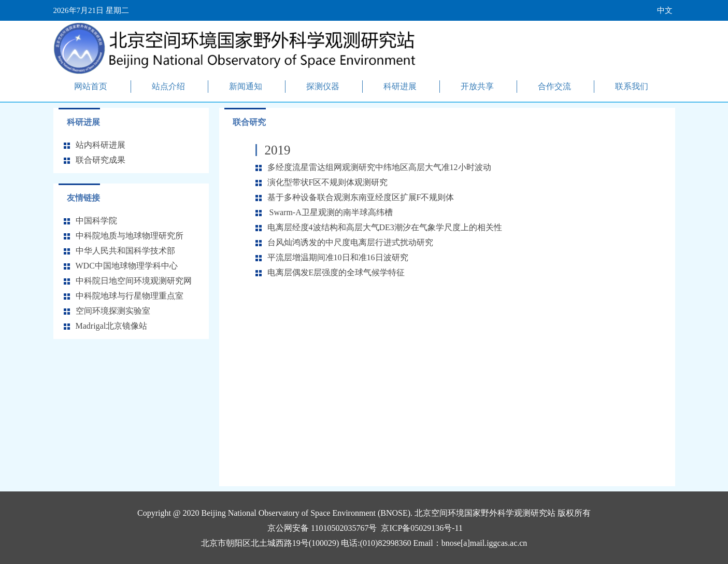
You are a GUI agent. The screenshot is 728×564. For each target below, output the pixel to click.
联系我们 (632, 86)
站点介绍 (168, 86)
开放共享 (477, 86)
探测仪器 (323, 86)
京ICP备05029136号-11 (422, 528)
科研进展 (400, 86)
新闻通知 (246, 86)
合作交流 (554, 86)
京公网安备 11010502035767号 (322, 528)
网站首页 (91, 86)
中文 (665, 10)
